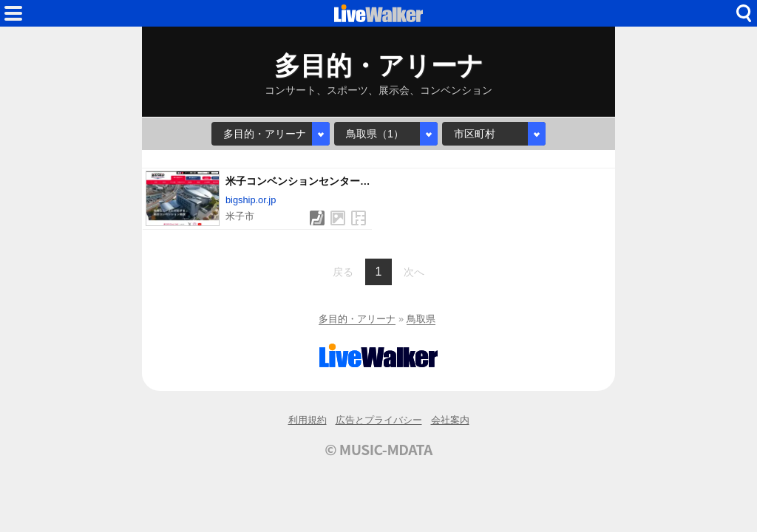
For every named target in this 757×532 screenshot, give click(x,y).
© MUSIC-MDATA (378, 449)
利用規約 (308, 420)
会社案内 (450, 420)
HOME (378, 13)
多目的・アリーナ (357, 319)
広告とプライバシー (379, 420)
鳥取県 (421, 319)
